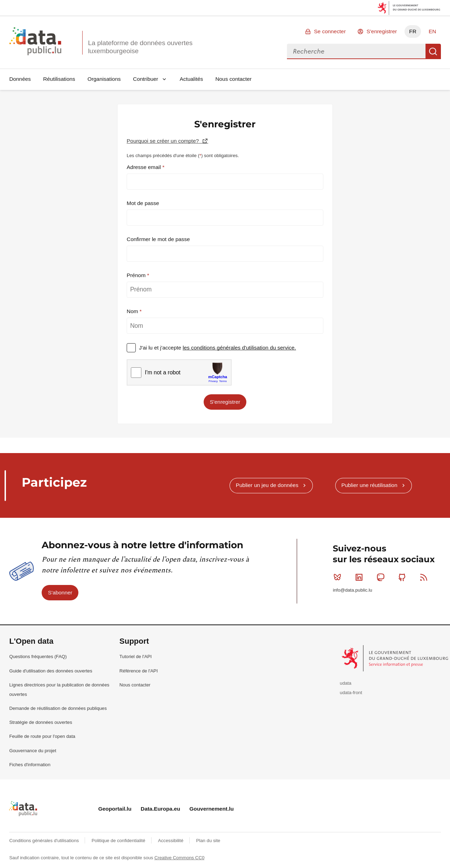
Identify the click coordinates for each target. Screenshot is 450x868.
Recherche (433, 51)
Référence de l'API (139, 671)
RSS (425, 577)
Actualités (192, 79)
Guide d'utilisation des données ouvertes (51, 671)
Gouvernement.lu (212, 809)
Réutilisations (59, 79)
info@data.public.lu (352, 590)
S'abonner (60, 592)
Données (20, 79)
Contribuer (146, 79)
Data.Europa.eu (160, 809)
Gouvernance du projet (33, 751)
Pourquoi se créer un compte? (163, 141)
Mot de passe (143, 203)
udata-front (351, 693)
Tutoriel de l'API (135, 657)
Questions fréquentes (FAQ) (38, 657)
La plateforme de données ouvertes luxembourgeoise (140, 47)
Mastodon (382, 577)
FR (413, 31)
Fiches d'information (30, 765)
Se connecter (330, 31)
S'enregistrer (382, 31)
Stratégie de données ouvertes (41, 722)
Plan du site (208, 841)
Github (404, 577)
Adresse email (145, 167)
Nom (133, 311)
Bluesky (339, 577)
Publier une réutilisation (369, 485)
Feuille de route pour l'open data (42, 736)
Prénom (137, 275)
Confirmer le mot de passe (158, 239)
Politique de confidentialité (119, 841)
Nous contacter (233, 79)
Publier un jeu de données (267, 485)
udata (346, 683)
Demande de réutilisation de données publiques (58, 708)
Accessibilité (171, 841)
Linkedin (361, 577)
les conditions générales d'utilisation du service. (239, 348)
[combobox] (356, 51)
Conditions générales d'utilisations (45, 841)
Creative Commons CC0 (179, 858)
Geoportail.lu (115, 809)
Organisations (104, 79)
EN (432, 31)
